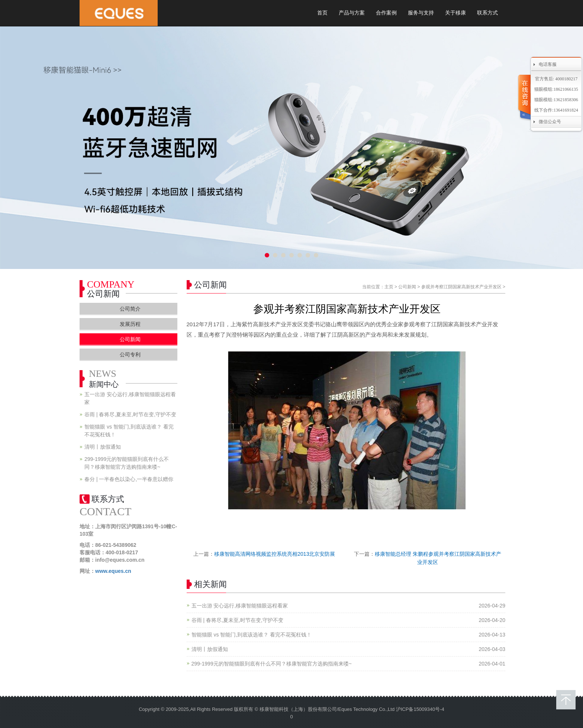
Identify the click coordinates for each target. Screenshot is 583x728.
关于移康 (455, 13)
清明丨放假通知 (210, 649)
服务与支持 (421, 13)
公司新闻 (407, 287)
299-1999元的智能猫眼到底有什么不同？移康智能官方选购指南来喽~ (272, 664)
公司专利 (130, 355)
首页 (322, 13)
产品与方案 (352, 13)
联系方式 (487, 13)
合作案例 (386, 13)
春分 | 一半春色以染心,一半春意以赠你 (129, 479)
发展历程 (130, 324)
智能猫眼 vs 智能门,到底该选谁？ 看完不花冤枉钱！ (252, 635)
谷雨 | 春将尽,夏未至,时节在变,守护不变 (237, 620)
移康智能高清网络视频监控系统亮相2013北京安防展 (275, 554)
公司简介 (130, 309)
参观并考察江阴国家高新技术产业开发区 (461, 287)
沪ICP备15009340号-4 (420, 709)
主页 (389, 287)
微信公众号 (550, 122)
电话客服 (548, 64)
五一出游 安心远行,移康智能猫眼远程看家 (240, 606)
